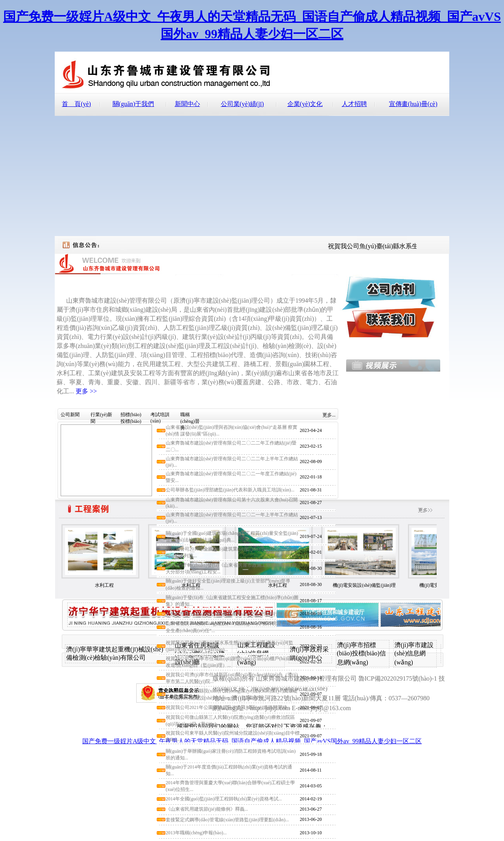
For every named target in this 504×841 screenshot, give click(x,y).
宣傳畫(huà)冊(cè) (413, 104)
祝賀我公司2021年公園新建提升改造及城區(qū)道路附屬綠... (228, 707)
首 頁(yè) (76, 104)
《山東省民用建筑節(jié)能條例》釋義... (207, 809)
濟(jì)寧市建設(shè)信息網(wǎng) (414, 654)
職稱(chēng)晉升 (190, 416)
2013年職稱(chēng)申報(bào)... (196, 833)
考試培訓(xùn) (160, 416)
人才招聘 (354, 104)
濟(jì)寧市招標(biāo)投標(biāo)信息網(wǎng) (361, 654)
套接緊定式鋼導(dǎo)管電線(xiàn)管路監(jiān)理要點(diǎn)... (227, 820)
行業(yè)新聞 (101, 416)
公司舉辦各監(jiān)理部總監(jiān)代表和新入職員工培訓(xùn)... (230, 490)
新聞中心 (187, 104)
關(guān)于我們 (133, 104)
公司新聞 (70, 415)
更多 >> (86, 391)
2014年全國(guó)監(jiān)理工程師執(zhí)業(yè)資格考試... (224, 799)
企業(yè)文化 (305, 104)
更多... (329, 415)
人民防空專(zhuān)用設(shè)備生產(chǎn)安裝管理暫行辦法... (228, 614)
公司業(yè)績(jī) (242, 104)
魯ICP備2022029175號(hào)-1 (398, 678)
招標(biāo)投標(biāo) (131, 416)
